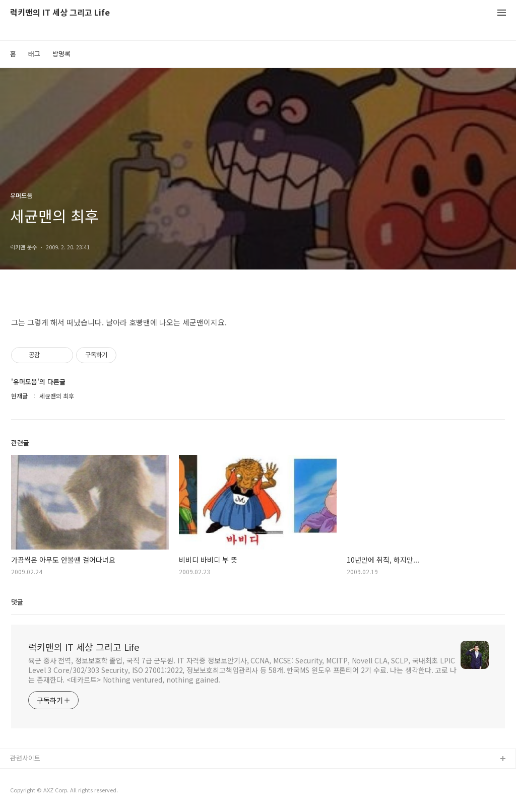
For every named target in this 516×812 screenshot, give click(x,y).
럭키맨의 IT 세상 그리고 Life (60, 13)
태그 (34, 54)
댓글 (17, 602)
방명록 (61, 54)
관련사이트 (25, 758)
